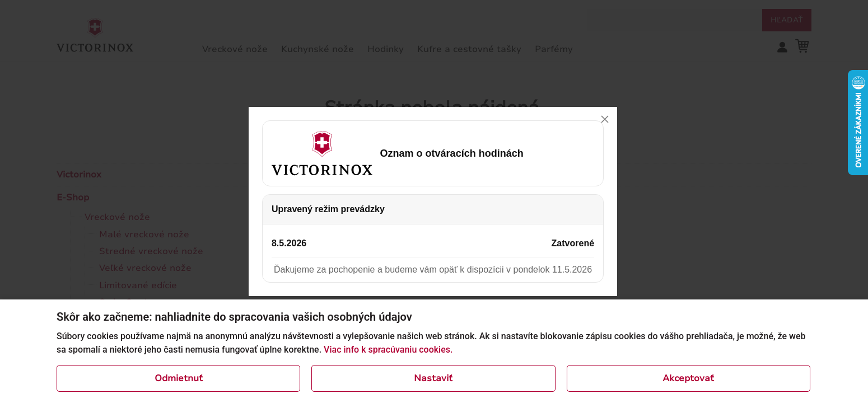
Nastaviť (433, 378)
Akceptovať (688, 378)
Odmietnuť (179, 378)
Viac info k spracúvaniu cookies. (388, 350)
